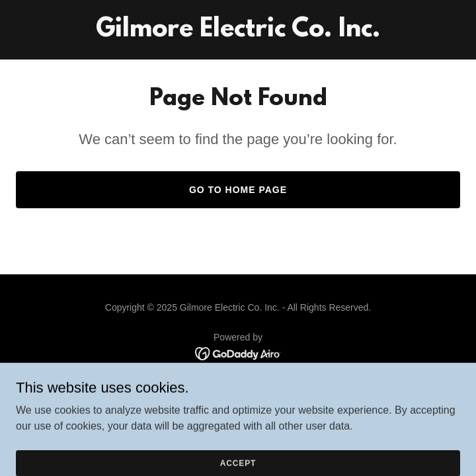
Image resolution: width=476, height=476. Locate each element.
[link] (238, 33)
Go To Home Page (238, 190)
